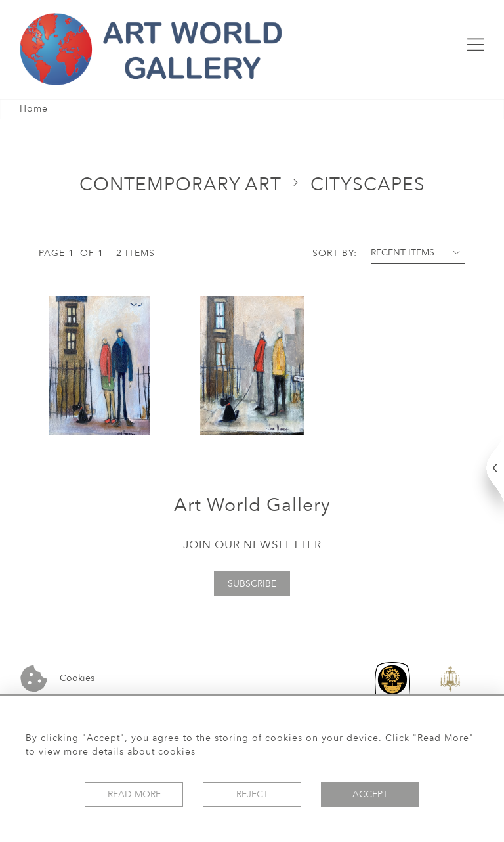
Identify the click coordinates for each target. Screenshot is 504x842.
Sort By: (335, 253)
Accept (370, 794)
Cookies (57, 679)
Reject (252, 794)
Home (34, 109)
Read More (134, 794)
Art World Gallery (252, 505)
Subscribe (252, 584)
